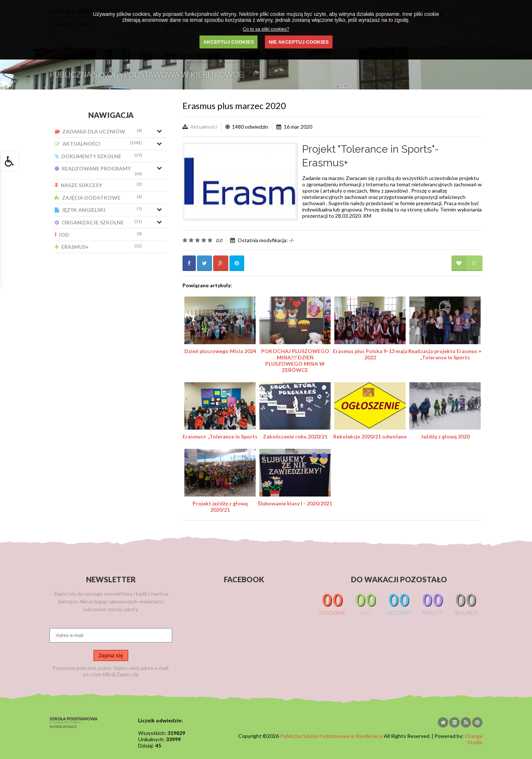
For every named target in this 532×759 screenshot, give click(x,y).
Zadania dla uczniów (98, 131)
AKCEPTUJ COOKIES (229, 42)
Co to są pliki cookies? (266, 29)
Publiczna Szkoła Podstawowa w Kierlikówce (331, 736)
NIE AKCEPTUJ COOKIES (299, 42)
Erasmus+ (98, 247)
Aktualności (98, 144)
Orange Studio (474, 739)
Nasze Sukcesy (98, 185)
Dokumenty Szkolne (98, 156)
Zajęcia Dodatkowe (98, 198)
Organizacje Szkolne (98, 222)
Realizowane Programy (98, 171)
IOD (98, 235)
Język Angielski (98, 210)
